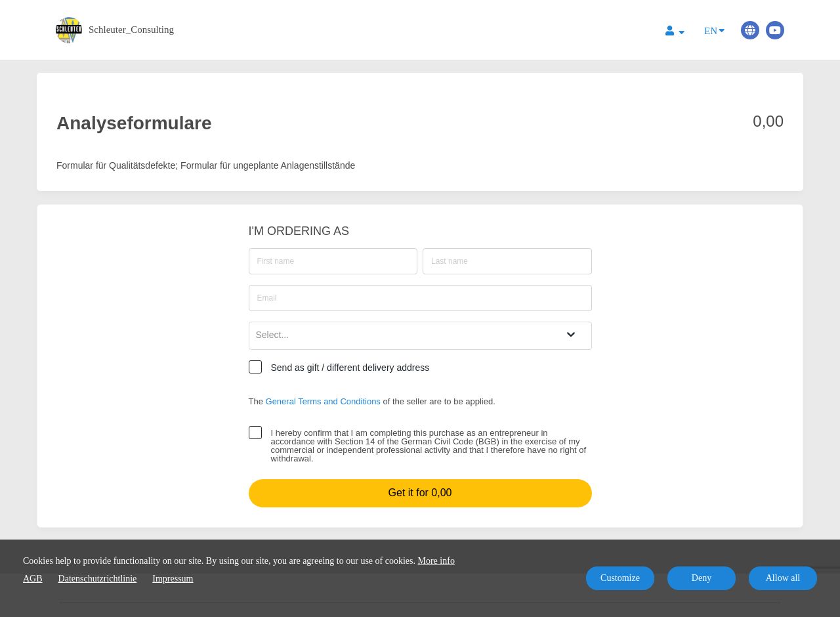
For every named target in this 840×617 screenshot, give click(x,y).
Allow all (783, 578)
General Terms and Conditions (323, 401)
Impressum (173, 579)
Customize (620, 578)
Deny (702, 578)
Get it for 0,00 (420, 493)
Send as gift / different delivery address (350, 368)
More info (436, 561)
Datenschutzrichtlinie (98, 579)
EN (714, 30)
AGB (33, 579)
